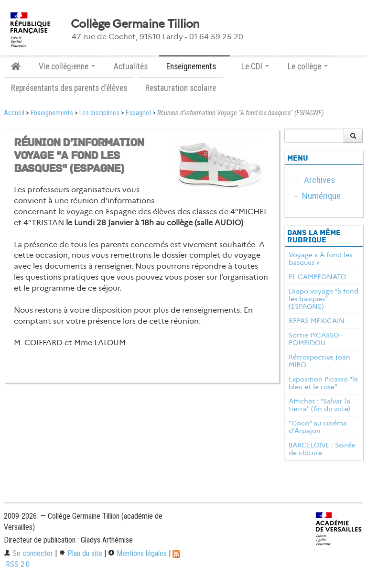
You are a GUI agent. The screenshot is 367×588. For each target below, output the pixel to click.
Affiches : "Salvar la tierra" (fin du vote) (319, 405)
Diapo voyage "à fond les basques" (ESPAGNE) (324, 299)
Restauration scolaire (181, 88)
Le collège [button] (308, 66)
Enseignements (52, 113)
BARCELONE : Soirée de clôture (322, 449)
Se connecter (28, 553)
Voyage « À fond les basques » (320, 259)
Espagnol (138, 113)
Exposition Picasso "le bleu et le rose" (323, 383)
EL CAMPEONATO (318, 277)
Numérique (321, 196)
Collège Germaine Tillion (135, 24)
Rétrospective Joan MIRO (319, 361)
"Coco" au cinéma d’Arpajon (318, 427)
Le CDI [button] (255, 66)
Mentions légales (137, 553)
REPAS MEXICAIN (317, 321)
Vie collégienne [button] (67, 66)
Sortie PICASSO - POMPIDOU (316, 339)
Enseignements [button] (194, 66)
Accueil (14, 113)
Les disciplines (99, 113)
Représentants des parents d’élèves (69, 88)
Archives (319, 180)
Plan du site (81, 553)
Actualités (131, 66)
